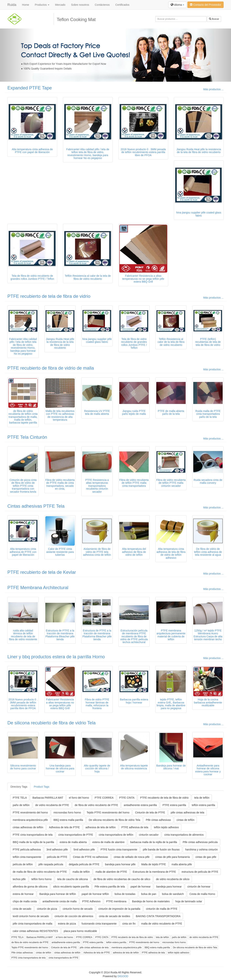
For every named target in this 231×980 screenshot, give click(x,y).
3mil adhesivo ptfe (57, 850)
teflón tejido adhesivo (167, 827)
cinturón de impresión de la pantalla (119, 909)
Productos (42, 5)
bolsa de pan (149, 894)
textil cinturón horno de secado (31, 916)
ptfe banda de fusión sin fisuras (161, 850)
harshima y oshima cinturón (202, 850)
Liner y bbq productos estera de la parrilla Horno (56, 657)
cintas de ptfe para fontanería (173, 857)
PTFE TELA (20, 798)
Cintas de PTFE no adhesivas (90, 857)
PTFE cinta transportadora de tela (33, 835)
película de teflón (23, 864)
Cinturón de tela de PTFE (150, 812)
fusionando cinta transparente (99, 924)
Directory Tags (19, 787)
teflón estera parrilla (203, 805)
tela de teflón (202, 798)
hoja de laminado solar (189, 901)
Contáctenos (102, 5)
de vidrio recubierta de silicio (173, 879)
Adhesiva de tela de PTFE (64, 827)
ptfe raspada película (51, 864)
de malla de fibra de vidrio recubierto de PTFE (40, 872)
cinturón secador (149, 835)
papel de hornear (141, 887)
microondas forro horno (67, 812)
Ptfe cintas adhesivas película (200, 842)
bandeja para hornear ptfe (120, 864)
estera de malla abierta (73, 842)
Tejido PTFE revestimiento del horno (108, 812)
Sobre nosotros (80, 5)
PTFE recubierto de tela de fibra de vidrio (49, 296)
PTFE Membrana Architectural (38, 588)
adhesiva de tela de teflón (101, 827)
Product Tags (41, 787)
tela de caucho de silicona (73, 879)
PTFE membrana (116, 901)
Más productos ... (213, 89)
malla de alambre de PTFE (111, 872)
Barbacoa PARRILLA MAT (48, 798)
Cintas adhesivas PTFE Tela (36, 506)
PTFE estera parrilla (174, 805)
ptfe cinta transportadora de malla (33, 924)
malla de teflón (81, 872)
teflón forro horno (41, 879)
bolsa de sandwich (173, 894)
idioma (177, 5)
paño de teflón (21, 805)
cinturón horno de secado (78, 909)
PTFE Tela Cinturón (27, 437)
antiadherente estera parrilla (140, 805)
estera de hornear (23, 894)
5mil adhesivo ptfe (84, 850)
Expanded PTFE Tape (30, 88)
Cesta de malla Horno (202, 894)
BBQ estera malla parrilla (68, 820)
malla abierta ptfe (182, 864)
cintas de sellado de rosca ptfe (132, 857)
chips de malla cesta (25, 901)
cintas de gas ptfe (206, 857)
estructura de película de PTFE (200, 872)
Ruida (12, 5)
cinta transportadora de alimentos (184, 835)
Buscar (214, 19)
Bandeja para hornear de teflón (58, 894)
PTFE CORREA (104, 798)
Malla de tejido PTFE (154, 864)
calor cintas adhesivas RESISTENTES (35, 931)
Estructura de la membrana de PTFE (154, 872)
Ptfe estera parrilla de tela (110, 887)
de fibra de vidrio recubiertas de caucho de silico (122, 879)
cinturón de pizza (47, 909)
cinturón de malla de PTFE (162, 909)
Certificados (122, 5)
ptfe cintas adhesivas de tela (187, 812)
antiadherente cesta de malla (60, 901)
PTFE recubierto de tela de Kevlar (42, 572)
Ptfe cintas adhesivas (158, 820)
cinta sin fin (129, 924)
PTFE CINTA (127, 798)
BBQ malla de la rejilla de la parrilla (33, 842)
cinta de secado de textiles (114, 916)
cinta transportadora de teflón (116, 835)
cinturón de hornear (199, 887)
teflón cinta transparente (27, 857)
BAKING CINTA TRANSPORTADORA (158, 916)
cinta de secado (22, 909)
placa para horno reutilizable (80, 931)
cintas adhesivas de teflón (28, 827)
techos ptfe (19, 879)
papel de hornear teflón (95, 894)
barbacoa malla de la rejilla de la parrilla (154, 842)
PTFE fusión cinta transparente (119, 850)
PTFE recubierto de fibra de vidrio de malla (51, 368)
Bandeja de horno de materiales (151, 901)
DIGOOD (123, 976)
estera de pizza (67, 924)
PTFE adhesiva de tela (135, 827)
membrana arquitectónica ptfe (30, 820)
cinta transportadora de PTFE (76, 835)
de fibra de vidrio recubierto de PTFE (96, 805)
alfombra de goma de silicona (30, 887)
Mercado (60, 5)
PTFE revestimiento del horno (30, 812)
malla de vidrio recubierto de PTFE (162, 924)
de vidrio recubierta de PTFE (52, 805)
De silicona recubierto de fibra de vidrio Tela (51, 723)
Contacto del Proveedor (205, 5)
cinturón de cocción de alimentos (74, 916)
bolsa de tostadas (125, 894)
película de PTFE (57, 857)
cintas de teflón (185, 820)
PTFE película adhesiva (27, 850)
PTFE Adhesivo (91, 901)
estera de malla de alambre (108, 842)
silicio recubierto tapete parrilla (71, 887)
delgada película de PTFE (84, 864)
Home (26, 5)
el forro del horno (79, 798)
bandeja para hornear (169, 887)
